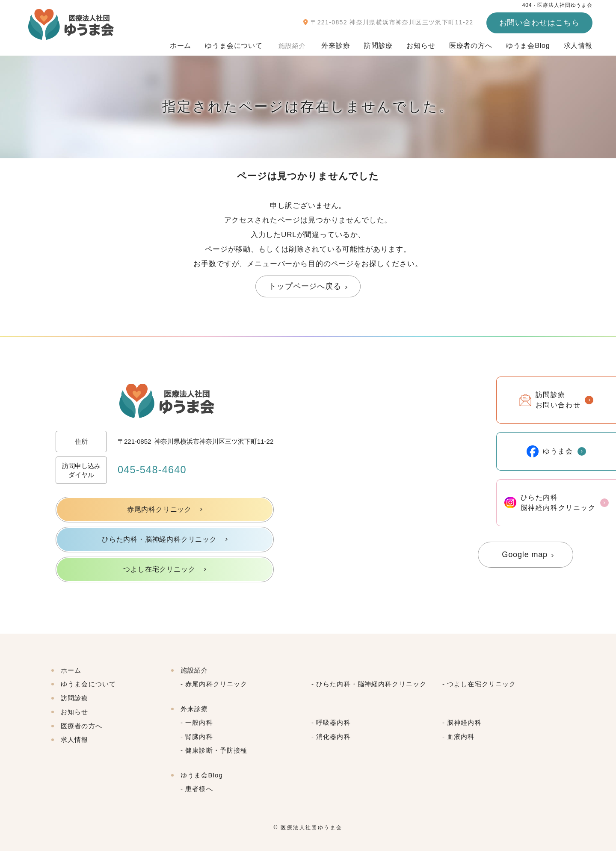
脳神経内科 (464, 722)
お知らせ (421, 43)
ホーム (183, 43)
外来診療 (336, 43)
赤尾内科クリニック (159, 509)
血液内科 (461, 737)
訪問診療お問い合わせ (550, 400)
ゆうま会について (236, 43)
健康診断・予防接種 (216, 750)
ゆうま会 (550, 451)
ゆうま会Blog (528, 43)
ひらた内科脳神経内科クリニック (550, 503)
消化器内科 (333, 737)
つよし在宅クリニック (159, 569)
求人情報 (578, 43)
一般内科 (199, 722)
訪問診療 (378, 43)
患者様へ (199, 789)
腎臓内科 (199, 737)
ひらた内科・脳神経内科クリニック (159, 539)
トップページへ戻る (305, 286)
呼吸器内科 (333, 722)
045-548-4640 (153, 470)
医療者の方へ (471, 43)
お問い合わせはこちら (540, 23)
